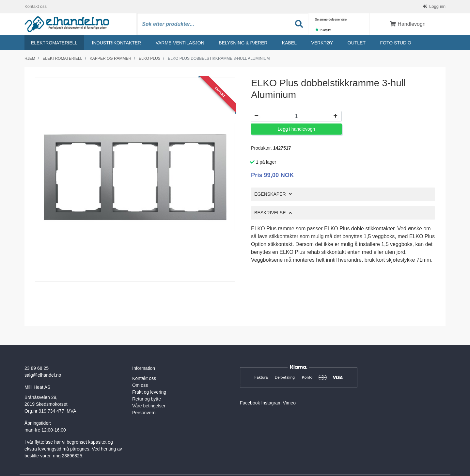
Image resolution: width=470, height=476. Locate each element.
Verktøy (322, 43)
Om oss (140, 385)
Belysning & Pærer (243, 43)
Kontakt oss (36, 6)
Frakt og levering (149, 392)
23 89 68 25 (37, 368)
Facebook (250, 403)
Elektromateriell (54, 43)
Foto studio (395, 43)
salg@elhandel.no (43, 375)
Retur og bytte (147, 399)
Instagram (271, 403)
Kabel (289, 43)
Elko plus (150, 58)
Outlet (357, 43)
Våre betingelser (149, 406)
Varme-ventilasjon (180, 43)
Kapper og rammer (110, 58)
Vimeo (289, 403)
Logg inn (437, 6)
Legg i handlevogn (296, 129)
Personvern (144, 413)
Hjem (30, 58)
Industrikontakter (117, 43)
